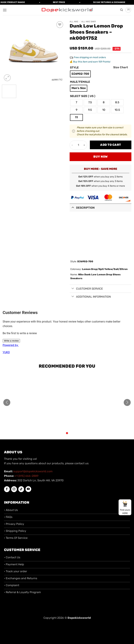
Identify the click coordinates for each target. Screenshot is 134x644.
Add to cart (111, 145)
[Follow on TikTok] (21, 489)
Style (74, 68)
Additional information (90, 297)
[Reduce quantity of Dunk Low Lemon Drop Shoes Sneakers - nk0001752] (72, 145)
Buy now (100, 157)
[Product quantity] (78, 145)
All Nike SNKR (89, 22)
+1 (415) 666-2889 (27, 476)
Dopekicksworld (79, 618)
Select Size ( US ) (83, 96)
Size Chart (121, 67)
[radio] (80, 74)
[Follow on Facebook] (7, 489)
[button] (5, 10)
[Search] (122, 10)
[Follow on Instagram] (14, 489)
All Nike (74, 22)
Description (82, 207)
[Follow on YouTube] (28, 489)
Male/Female (80, 82)
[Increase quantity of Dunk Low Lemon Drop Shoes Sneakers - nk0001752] (84, 145)
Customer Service (86, 289)
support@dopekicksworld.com (33, 471)
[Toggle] (73, 207)
